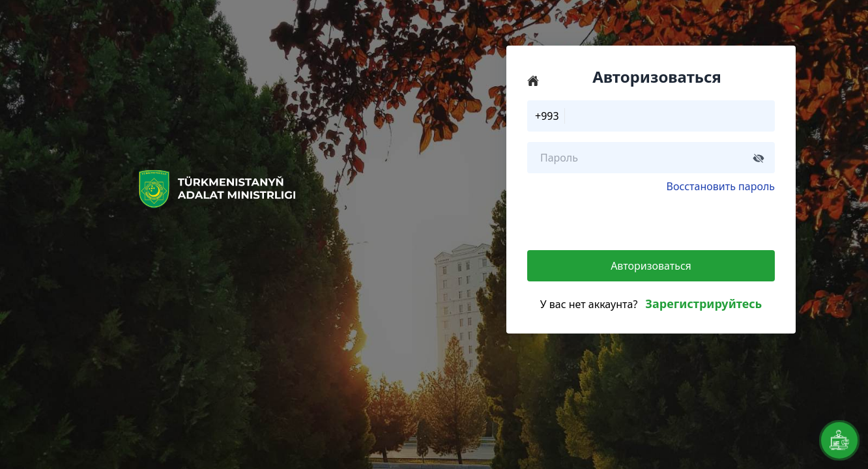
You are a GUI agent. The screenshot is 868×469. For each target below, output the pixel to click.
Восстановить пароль (721, 186)
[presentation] (626, 220)
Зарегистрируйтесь (703, 304)
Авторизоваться (651, 266)
